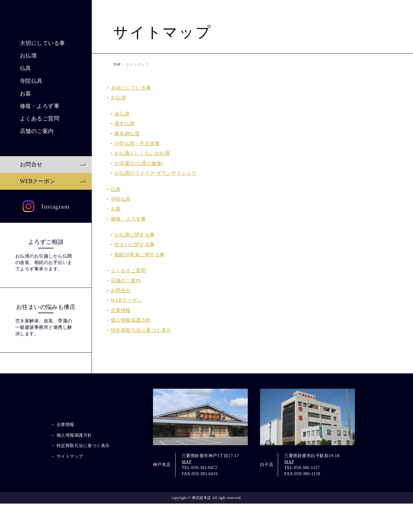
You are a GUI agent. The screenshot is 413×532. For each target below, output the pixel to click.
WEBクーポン (37, 230)
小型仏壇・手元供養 (137, 143)
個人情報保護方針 (131, 320)
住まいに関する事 (135, 245)
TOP (117, 64)
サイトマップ (70, 492)
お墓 (26, 142)
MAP (187, 490)
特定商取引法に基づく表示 (141, 330)
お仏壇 (28, 105)
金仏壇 (122, 114)
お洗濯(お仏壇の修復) (139, 163)
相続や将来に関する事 (140, 255)
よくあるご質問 (40, 167)
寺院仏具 (31, 130)
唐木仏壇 (125, 124)
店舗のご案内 (37, 180)
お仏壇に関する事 (135, 235)
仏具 (26, 117)
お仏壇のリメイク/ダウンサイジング (156, 173)
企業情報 (121, 310)
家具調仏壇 (127, 134)
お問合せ (31, 213)
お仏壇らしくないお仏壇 (142, 153)
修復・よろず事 (40, 155)
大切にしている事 (43, 92)
